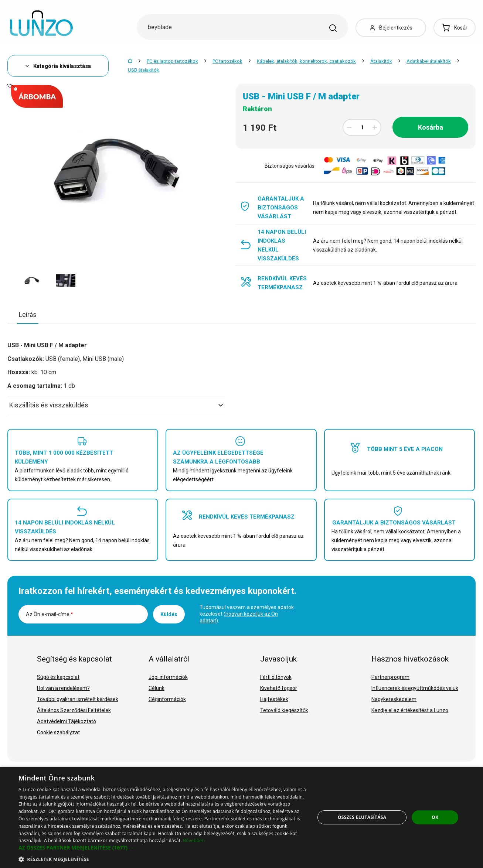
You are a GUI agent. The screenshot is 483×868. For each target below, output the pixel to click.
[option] (32, 280)
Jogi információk (168, 677)
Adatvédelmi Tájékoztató (67, 721)
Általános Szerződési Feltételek (74, 710)
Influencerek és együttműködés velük (415, 688)
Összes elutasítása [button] (362, 817)
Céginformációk (167, 699)
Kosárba (431, 127)
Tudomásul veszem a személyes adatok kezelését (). (247, 614)
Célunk (157, 688)
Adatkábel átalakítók (429, 61)
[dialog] (241, 817)
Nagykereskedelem (394, 699)
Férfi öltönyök (276, 677)
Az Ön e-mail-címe (50, 614)
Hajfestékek (274, 699)
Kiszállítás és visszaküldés (116, 405)
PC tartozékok (227, 61)
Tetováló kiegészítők (284, 710)
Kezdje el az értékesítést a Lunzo (410, 710)
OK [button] (435, 817)
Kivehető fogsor (279, 688)
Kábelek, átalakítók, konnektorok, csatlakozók (306, 61)
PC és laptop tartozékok (172, 61)
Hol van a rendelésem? (63, 688)
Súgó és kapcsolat (58, 677)
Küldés (169, 614)
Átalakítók (381, 61)
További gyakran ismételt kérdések (78, 699)
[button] (162, 848)
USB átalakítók (144, 70)
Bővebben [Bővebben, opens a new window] (194, 840)
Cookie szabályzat (58, 732)
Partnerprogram (390, 677)
